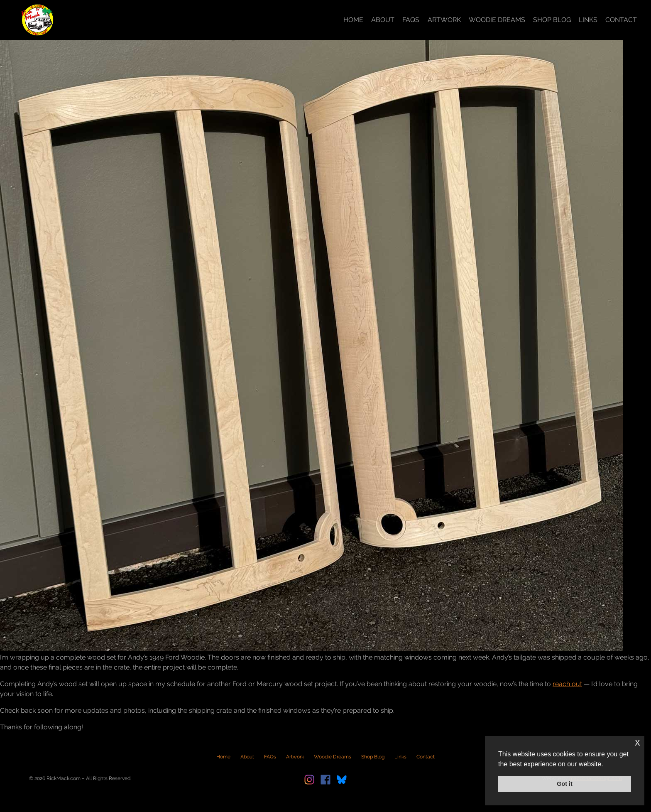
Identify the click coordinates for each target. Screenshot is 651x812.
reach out (567, 684)
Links (588, 20)
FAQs (411, 20)
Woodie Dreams (497, 20)
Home (353, 20)
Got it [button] (565, 784)
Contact (621, 20)
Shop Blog (552, 20)
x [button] (638, 742)
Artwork (444, 20)
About (383, 20)
